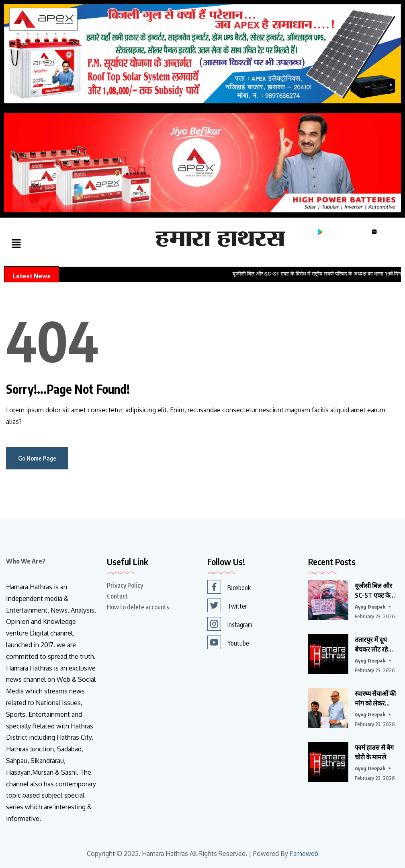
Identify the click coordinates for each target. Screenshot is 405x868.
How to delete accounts (138, 607)
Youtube (228, 642)
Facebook (229, 587)
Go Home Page (37, 458)
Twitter (227, 605)
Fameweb (304, 854)
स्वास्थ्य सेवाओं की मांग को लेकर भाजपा (375, 699)
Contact (117, 596)
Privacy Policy (125, 585)
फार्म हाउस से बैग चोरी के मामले (374, 752)
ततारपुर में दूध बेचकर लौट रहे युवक (371, 645)
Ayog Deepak (370, 607)
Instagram (230, 624)
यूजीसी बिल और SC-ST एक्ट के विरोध (373, 591)
